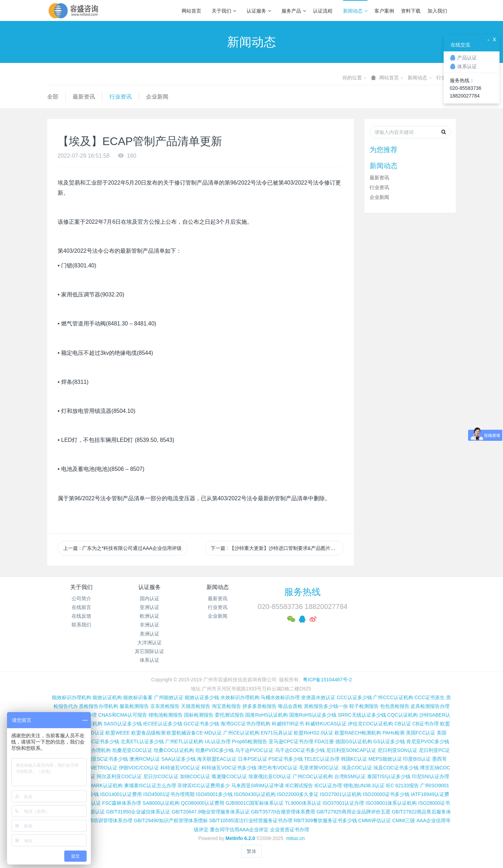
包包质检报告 (395, 706)
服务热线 (302, 592)
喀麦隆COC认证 (229, 776)
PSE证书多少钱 (286, 759)
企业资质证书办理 (290, 830)
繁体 (251, 851)
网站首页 (191, 11)
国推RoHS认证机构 (266, 715)
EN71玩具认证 (277, 733)
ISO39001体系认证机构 (391, 803)
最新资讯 (84, 97)
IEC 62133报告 (402, 785)
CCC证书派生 (430, 697)
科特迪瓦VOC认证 (180, 768)
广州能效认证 (169, 697)
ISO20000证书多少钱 (386, 794)
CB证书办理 (426, 724)
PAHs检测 (393, 733)
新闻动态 (355, 11)
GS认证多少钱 (389, 741)
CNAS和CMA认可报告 (123, 715)
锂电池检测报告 (166, 715)
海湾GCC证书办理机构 (245, 724)
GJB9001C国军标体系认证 (255, 803)
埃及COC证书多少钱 (396, 768)
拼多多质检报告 (260, 706)
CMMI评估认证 (375, 820)
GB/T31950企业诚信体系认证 (138, 812)
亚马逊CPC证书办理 (291, 741)
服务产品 (294, 11)
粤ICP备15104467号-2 (327, 680)
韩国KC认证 (354, 759)
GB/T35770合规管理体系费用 (283, 812)
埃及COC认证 (357, 768)
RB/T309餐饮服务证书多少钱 (325, 820)
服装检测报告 (134, 706)
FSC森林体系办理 (122, 803)
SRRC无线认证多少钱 (362, 715)
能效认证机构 (107, 697)
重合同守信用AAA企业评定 (239, 830)
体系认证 (150, 660)
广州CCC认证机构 (393, 697)
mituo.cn (295, 838)
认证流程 (323, 11)
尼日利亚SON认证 (398, 750)
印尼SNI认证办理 (431, 776)
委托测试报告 (229, 715)
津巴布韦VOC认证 (278, 768)
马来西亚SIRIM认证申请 (258, 785)
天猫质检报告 (196, 706)
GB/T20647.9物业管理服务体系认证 (210, 812)
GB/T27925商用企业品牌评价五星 (353, 812)
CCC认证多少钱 (354, 697)
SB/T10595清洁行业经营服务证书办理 (251, 820)
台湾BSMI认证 (350, 776)
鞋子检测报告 (364, 706)
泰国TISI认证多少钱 (389, 776)
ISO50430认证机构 (255, 794)
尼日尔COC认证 (161, 776)
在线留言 (81, 607)
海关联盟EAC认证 (217, 759)
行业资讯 (121, 97)
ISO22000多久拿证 (298, 794)
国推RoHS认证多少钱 (313, 715)
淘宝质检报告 (226, 706)
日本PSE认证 (253, 759)
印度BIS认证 (417, 759)
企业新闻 (157, 97)
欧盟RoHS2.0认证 (314, 733)
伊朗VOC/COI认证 (139, 768)
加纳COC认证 (195, 776)
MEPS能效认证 (385, 759)
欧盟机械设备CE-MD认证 (194, 733)
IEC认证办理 (328, 785)
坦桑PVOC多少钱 (214, 750)
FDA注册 (324, 741)
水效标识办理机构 (240, 697)
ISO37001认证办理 (343, 803)
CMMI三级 (404, 820)
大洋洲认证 (150, 643)
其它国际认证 (150, 651)
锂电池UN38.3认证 (364, 785)
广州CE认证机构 (241, 733)
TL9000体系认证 (303, 803)
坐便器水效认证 (318, 697)
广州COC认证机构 (313, 776)
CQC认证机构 (403, 715)
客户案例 (384, 11)
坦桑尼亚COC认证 (132, 750)
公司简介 (81, 598)
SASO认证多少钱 (123, 724)
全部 (53, 97)
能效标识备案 (138, 697)
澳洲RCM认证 (145, 759)
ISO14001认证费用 (121, 794)
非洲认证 (150, 625)
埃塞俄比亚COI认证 (270, 776)
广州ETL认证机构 (184, 741)
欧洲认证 (150, 616)
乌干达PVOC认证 (254, 750)
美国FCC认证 (421, 733)
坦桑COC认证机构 (174, 750)
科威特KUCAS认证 (326, 724)
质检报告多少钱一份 (326, 706)
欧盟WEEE (118, 733)
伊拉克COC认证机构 (370, 724)
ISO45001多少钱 (214, 794)
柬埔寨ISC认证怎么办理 (150, 785)
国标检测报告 (199, 715)
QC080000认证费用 (203, 803)
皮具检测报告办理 (430, 706)
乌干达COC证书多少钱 (300, 750)
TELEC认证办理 (322, 759)
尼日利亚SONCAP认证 (351, 750)
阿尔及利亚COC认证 (119, 776)
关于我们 (224, 11)
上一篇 (122, 548)
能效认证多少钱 (202, 697)
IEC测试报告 (299, 785)
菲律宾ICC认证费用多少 (204, 785)
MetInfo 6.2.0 (240, 838)
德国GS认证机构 (353, 741)
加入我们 (437, 11)
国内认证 (150, 598)
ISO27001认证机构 (341, 794)
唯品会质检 (290, 706)
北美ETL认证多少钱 (142, 741)
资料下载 (411, 11)
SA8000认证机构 (161, 803)
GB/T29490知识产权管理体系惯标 (171, 820)
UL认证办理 (218, 741)
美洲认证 (150, 634)
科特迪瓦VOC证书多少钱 (229, 768)
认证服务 (259, 11)
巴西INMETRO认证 (97, 768)
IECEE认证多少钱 (163, 724)
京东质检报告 (165, 706)
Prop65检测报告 (250, 741)
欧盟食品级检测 (148, 733)
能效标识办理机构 (72, 697)
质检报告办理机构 (99, 706)
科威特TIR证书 (288, 724)
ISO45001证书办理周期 (169, 794)
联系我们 (81, 625)
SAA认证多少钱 (178, 759)
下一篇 (277, 548)
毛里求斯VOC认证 (319, 768)
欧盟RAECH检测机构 (358, 733)
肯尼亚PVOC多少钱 (428, 741)
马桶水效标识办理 (280, 697)
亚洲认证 (150, 607)
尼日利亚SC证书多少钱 (103, 759)
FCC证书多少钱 (102, 741)
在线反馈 (81, 616)
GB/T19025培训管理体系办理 (101, 820)
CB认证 (403, 724)
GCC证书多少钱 (201, 724)
